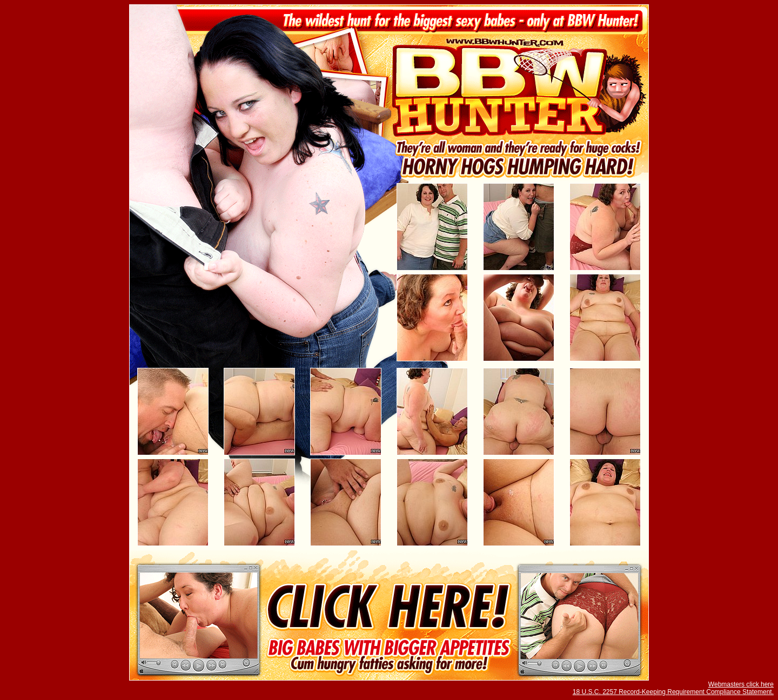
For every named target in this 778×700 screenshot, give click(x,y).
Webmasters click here (741, 684)
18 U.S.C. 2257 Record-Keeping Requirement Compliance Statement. (673, 692)
